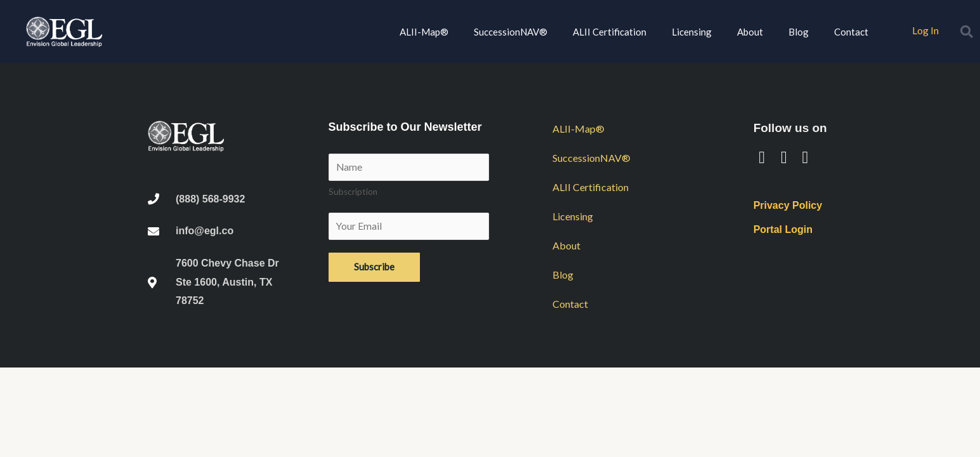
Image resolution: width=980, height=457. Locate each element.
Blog (799, 32)
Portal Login (783, 229)
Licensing (692, 32)
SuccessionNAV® (511, 32)
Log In (925, 30)
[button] (967, 32)
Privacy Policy (788, 205)
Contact (851, 32)
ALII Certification (610, 32)
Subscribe (374, 269)
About (750, 32)
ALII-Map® (424, 32)
